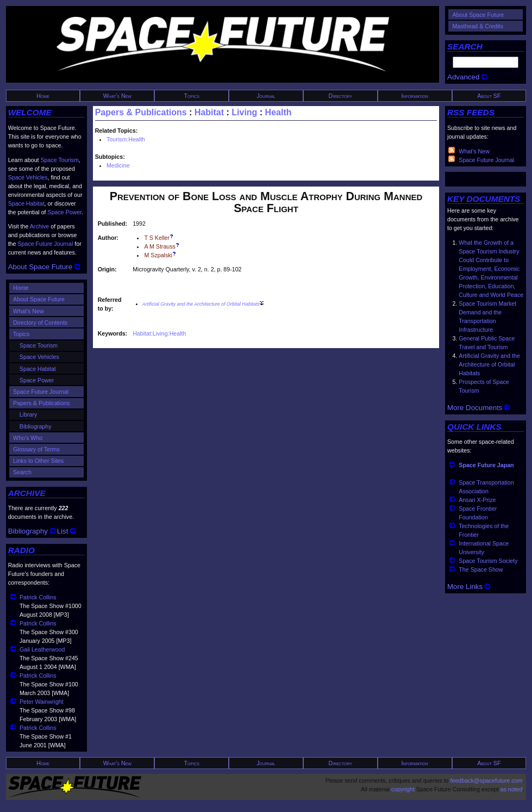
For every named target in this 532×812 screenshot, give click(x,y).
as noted (511, 789)
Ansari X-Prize (477, 500)
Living (244, 112)
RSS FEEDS (471, 112)
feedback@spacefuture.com (487, 780)
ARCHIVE (27, 493)
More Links (469, 587)
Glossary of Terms (36, 449)
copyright (403, 789)
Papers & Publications (41, 403)
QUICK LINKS (474, 427)
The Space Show (481, 569)
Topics (192, 96)
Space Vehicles (28, 177)
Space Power (65, 212)
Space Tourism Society (488, 561)
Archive (40, 226)
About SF (489, 96)
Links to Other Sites (38, 461)
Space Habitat (26, 203)
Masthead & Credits (478, 26)
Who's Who (28, 438)
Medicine (118, 165)
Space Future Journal (45, 244)
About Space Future (478, 15)
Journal (266, 96)
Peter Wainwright (42, 702)
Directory (341, 96)
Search (22, 472)
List (66, 531)
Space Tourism (60, 160)
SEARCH (465, 47)
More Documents (478, 408)
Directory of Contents (40, 323)
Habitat (209, 112)
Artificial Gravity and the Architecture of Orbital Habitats (489, 364)
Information (415, 96)
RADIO (21, 550)
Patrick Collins (38, 597)
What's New (117, 96)
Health (278, 112)
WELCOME (30, 112)
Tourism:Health (126, 139)
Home (43, 96)
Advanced (467, 77)
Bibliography (36, 426)
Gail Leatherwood (42, 649)
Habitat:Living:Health (159, 333)
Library (29, 414)
